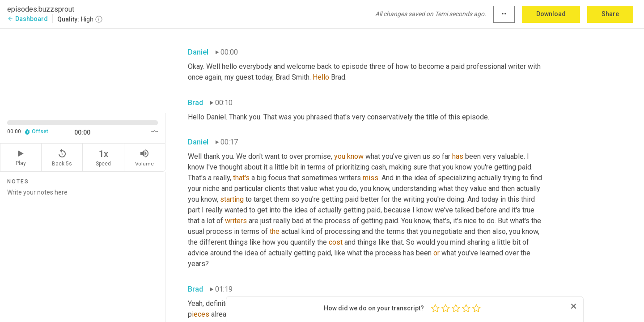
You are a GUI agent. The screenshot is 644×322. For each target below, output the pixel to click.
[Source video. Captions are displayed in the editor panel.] (83, 70)
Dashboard (28, 19)
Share (610, 14)
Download (551, 14)
